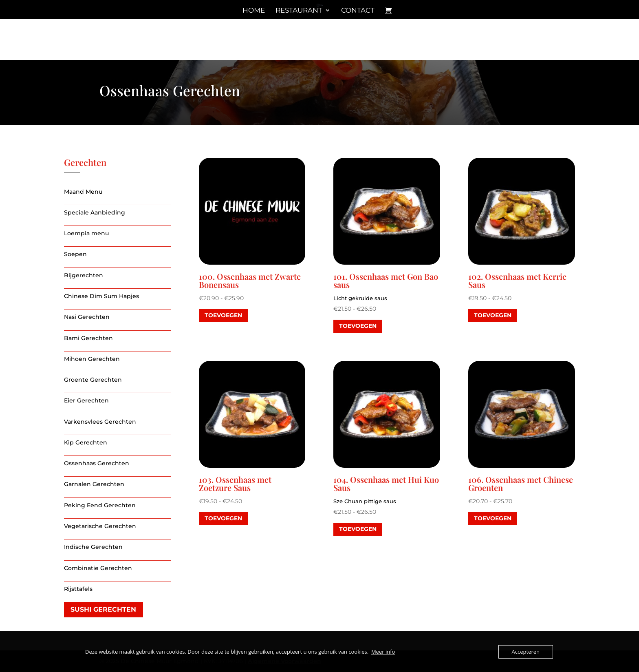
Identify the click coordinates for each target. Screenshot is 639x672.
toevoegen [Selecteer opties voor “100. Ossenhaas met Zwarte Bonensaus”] (223, 315)
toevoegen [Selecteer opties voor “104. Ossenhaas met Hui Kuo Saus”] (358, 529)
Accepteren (526, 652)
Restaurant (299, 11)
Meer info (383, 652)
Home (254, 11)
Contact (358, 11)
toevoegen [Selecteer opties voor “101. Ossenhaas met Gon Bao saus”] (358, 326)
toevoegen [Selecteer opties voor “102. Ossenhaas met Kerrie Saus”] (493, 315)
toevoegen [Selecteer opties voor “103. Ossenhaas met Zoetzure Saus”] (223, 518)
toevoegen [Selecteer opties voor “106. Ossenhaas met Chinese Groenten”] (493, 518)
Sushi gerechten (103, 609)
